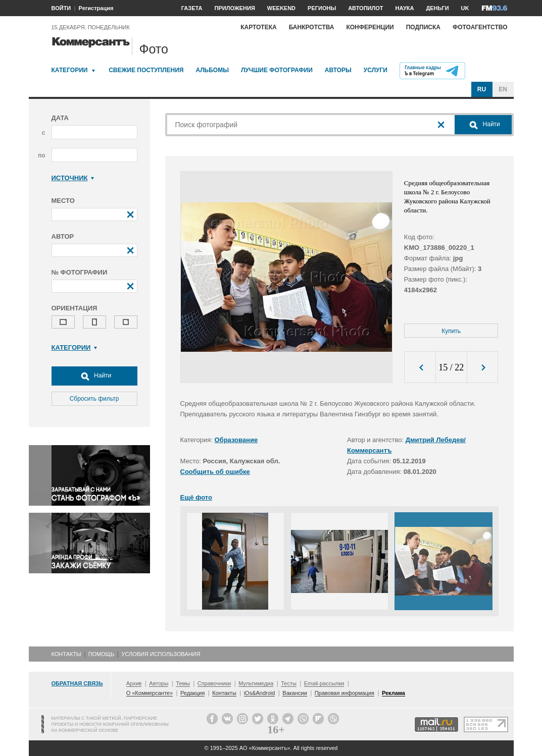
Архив (134, 683)
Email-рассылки (324, 683)
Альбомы (212, 70)
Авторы (338, 70)
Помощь (102, 654)
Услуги (376, 70)
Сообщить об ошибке (215, 472)
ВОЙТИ (61, 8)
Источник (73, 178)
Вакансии (295, 693)
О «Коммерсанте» (150, 693)
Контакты (66, 654)
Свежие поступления (146, 70)
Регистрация (96, 8)
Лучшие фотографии (277, 70)
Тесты (289, 683)
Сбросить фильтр (94, 399)
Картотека (259, 27)
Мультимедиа (256, 683)
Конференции (370, 27)
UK (465, 8)
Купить (451, 331)
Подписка (423, 27)
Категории (70, 70)
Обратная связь (77, 683)
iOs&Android (260, 693)
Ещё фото (196, 497)
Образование (236, 440)
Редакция (192, 693)
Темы (183, 683)
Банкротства (312, 27)
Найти (94, 376)
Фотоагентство (480, 27)
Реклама (393, 693)
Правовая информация (344, 693)
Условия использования (161, 654)
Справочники (214, 683)
